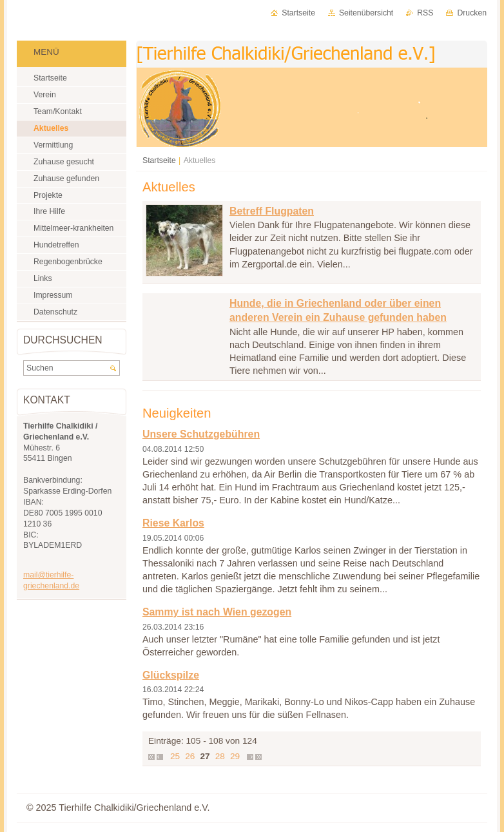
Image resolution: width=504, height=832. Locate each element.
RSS (425, 13)
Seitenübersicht (366, 13)
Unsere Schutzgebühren (201, 434)
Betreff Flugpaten (272, 211)
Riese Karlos (173, 523)
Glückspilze (171, 675)
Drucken (472, 13)
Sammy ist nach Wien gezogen (217, 612)
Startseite (159, 160)
